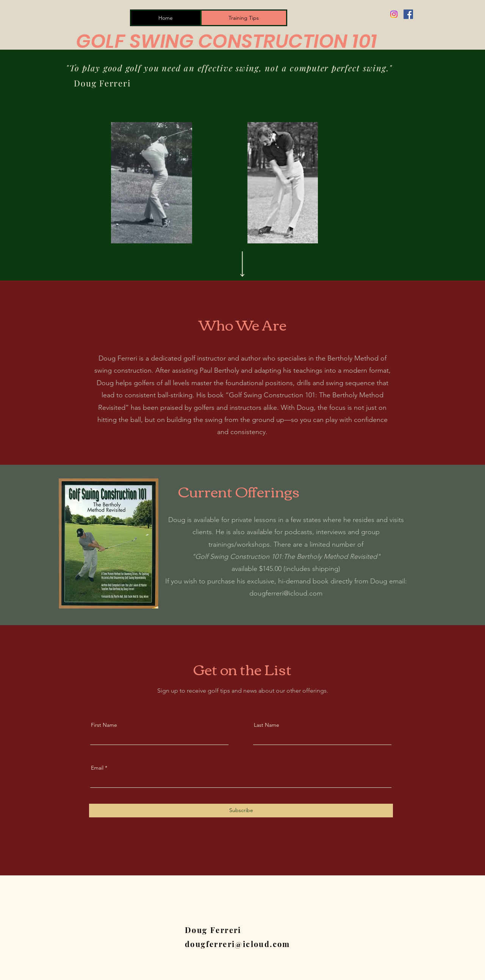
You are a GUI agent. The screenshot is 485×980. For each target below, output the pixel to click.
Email (97, 768)
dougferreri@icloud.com (286, 593)
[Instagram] (394, 14)
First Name (104, 725)
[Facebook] (408, 14)
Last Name (267, 725)
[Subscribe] (241, 811)
